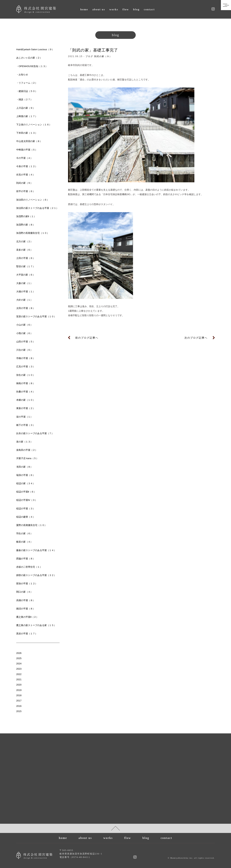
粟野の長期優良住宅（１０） (31, 525)
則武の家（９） (103, 56)
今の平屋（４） (24, 158)
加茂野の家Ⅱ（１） (26, 216)
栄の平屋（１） (24, 417)
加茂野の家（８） (26, 225)
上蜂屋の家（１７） (27, 116)
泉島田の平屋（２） (27, 450)
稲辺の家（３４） (26, 483)
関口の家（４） (24, 592)
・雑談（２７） (24, 99)
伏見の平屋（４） (26, 175)
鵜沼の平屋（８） (26, 609)
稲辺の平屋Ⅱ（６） (26, 492)
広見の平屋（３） (26, 367)
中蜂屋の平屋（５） (27, 150)
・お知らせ (22, 75)
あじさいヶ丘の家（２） (29, 58)
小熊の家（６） (24, 333)
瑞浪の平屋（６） (26, 475)
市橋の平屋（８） (26, 358)
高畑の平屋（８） (26, 600)
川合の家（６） (24, 350)
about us (99, 9)
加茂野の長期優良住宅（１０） (33, 233)
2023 (19, 669)
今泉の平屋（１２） (27, 166)
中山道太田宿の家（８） (29, 141)
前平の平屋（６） (26, 191)
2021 (19, 679)
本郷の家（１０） (26, 400)
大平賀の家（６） (26, 275)
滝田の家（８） (24, 467)
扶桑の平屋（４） (26, 392)
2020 (19, 685)
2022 (19, 674)
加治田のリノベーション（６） (33, 200)
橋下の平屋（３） (26, 425)
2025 (19, 658)
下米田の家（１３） (27, 133)
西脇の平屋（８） (26, 559)
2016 (19, 706)
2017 (19, 701)
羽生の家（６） (24, 533)
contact (149, 9)
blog (136, 9)
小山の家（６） (24, 325)
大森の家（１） (24, 283)
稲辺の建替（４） (26, 517)
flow (126, 9)
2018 (19, 695)
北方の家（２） (24, 241)
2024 (19, 664)
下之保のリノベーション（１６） (34, 125)
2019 (19, 690)
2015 (19, 711)
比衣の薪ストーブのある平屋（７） (35, 433)
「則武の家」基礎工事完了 (93, 50)
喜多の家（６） (24, 250)
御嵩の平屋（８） (26, 383)
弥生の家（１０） (26, 375)
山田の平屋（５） (26, 342)
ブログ (89, 56)
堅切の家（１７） (26, 266)
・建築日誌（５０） (27, 91)
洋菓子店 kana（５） (27, 458)
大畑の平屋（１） (26, 292)
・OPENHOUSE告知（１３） (32, 66)
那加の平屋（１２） (27, 584)
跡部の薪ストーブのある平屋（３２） (36, 575)
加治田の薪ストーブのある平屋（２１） (37, 208)
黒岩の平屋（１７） (27, 634)
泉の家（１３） (24, 442)
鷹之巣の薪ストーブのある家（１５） (36, 625)
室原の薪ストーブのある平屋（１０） (36, 316)
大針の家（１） (24, 300)
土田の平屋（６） (26, 258)
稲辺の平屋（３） (26, 509)
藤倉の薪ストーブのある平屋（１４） (36, 550)
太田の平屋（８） (26, 308)
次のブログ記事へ (196, 338)
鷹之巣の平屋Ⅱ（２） (27, 617)
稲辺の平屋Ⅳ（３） (27, 500)
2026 (19, 653)
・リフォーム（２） (27, 83)
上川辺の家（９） (26, 108)
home (84, 9)
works (114, 9)
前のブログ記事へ (87, 338)
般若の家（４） (24, 542)
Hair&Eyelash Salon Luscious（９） (35, 49)
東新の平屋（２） (26, 408)
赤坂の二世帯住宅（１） (29, 567)
